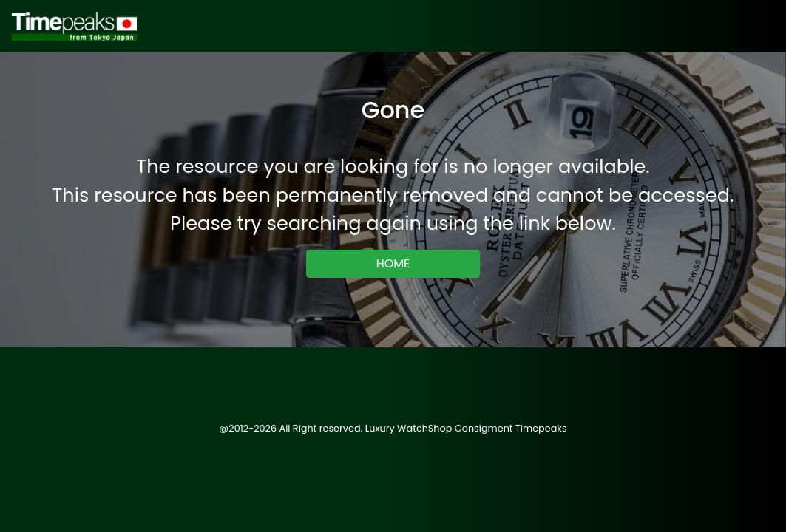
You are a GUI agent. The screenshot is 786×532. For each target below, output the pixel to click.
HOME (393, 263)
